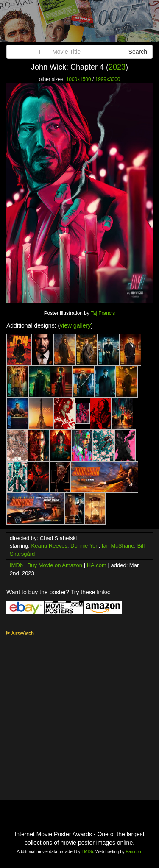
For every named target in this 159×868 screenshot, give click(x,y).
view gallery (75, 325)
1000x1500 (79, 79)
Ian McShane (118, 546)
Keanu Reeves (49, 546)
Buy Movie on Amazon (55, 565)
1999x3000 (108, 79)
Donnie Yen (85, 546)
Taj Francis (103, 313)
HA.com (97, 565)
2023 (117, 67)
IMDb (16, 565)
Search (138, 52)
